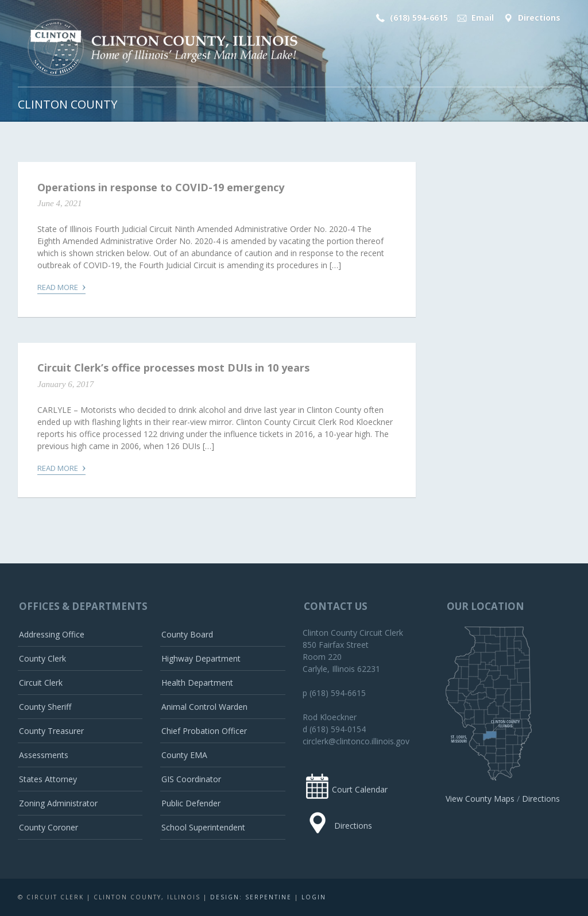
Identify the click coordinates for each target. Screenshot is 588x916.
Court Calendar (345, 789)
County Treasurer (51, 731)
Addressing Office (52, 634)
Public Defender (191, 803)
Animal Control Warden (204, 707)
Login (314, 897)
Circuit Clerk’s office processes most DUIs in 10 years (173, 368)
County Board (187, 634)
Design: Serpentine (251, 897)
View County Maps (480, 799)
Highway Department (201, 658)
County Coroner (49, 827)
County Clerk (42, 658)
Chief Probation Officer (204, 731)
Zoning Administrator (58, 803)
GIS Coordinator (191, 779)
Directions (531, 18)
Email (475, 18)
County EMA (184, 755)
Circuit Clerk (41, 683)
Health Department (197, 683)
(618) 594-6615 (410, 18)
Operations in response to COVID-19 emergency (161, 187)
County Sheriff (45, 707)
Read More (61, 286)
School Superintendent (203, 827)
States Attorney (48, 779)
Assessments (44, 755)
